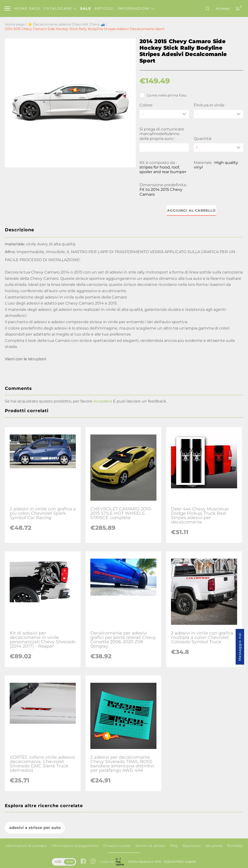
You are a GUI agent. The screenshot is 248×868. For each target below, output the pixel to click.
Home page (27, 8)
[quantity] (218, 148)
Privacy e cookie (117, 846)
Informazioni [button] (136, 8)
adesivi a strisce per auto (35, 828)
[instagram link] (93, 862)
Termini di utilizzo (150, 846)
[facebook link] (83, 862)
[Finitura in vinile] (218, 114)
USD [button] (58, 862)
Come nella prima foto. (163, 95)
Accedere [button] (103, 401)
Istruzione (214, 846)
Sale (86, 8)
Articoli (104, 8)
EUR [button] (70, 862)
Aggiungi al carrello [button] (191, 210)
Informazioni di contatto (26, 846)
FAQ (174, 846)
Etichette (235, 846)
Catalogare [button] (60, 8)
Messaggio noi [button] (240, 647)
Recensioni (192, 846)
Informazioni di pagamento (75, 846)
